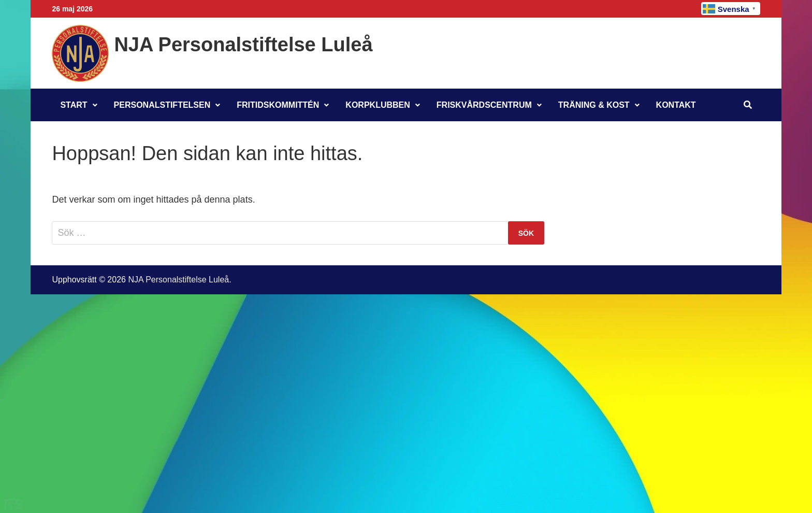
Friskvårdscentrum (484, 105)
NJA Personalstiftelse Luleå (243, 45)
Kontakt (676, 105)
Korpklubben (378, 105)
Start (74, 105)
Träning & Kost (594, 105)
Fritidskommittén (278, 105)
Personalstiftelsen (162, 105)
